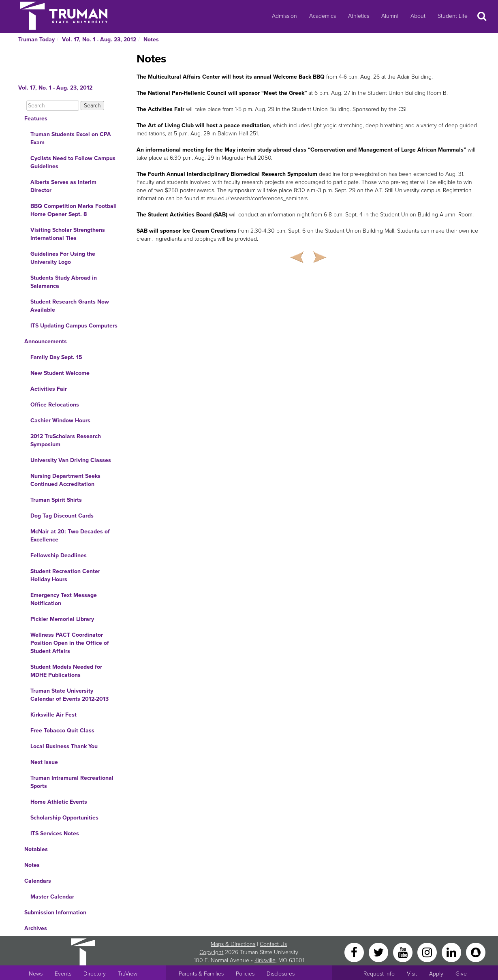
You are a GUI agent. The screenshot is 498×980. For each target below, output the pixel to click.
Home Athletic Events (59, 802)
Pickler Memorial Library (62, 619)
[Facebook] (355, 952)
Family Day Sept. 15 (56, 357)
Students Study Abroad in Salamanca (64, 282)
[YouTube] (404, 952)
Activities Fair (49, 389)
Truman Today (36, 40)
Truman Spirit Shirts (56, 500)
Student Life (453, 16)
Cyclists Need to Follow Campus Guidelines (73, 162)
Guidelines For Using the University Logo (63, 258)
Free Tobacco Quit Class (62, 731)
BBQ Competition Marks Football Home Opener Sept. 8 (74, 210)
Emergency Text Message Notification (64, 599)
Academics (323, 16)
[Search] (53, 106)
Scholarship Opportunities (64, 818)
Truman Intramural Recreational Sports (72, 782)
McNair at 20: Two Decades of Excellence (70, 536)
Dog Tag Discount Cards (62, 516)
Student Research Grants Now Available (70, 306)
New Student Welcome (60, 373)
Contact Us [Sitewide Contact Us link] (273, 944)
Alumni (390, 16)
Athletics (359, 16)
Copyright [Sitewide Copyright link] (211, 952)
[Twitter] (379, 952)
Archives (36, 928)
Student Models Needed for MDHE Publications (66, 671)
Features (36, 119)
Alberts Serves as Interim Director (63, 186)
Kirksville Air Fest (53, 715)
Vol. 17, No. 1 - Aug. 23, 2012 (99, 40)
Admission (284, 16)
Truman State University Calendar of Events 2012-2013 (69, 695)
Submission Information (55, 913)
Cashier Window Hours (60, 420)
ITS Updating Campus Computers (74, 326)
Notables (36, 849)
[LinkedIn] (452, 952)
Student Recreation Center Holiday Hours (65, 575)
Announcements (46, 341)
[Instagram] (428, 952)
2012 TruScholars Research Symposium (66, 440)
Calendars (38, 881)
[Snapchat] (476, 952)
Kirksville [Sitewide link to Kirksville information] (265, 960)
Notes (151, 40)
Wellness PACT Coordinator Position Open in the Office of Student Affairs (70, 643)
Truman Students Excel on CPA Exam (71, 138)
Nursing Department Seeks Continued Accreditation (65, 480)
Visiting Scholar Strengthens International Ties (68, 234)
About (418, 16)
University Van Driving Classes (71, 460)
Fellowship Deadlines (59, 555)
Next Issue (44, 762)
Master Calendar (52, 897)
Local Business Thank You (64, 746)
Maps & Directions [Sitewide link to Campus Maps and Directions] (233, 944)
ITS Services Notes (55, 833)
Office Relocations (55, 405)
